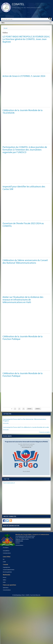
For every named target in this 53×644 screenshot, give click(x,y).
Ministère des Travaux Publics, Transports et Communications (32, 534)
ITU (4, 559)
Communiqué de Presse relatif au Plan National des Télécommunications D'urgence (24, 420)
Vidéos (5, 580)
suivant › (30, 409)
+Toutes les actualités (44, 432)
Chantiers (18, 543)
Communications (7, 553)
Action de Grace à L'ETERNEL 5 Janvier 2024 (24, 76)
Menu (3, 23)
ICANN (4, 562)
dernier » (38, 409)
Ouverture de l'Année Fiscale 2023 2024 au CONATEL (23, 225)
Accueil (6, 28)
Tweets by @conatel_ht (9, 483)
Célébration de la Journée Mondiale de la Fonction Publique (23, 338)
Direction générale (7, 572)
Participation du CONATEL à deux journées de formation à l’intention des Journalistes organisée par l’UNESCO (25, 150)
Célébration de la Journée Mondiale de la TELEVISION (23, 111)
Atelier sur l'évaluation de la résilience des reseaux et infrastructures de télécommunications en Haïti (23, 300)
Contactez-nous (19, 541)
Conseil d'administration (9, 570)
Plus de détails (26, 471)
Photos (5, 577)
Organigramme (6, 567)
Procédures (6, 548)
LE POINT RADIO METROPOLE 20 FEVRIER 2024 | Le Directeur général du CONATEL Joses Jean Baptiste (26, 39)
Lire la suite (6, 423)
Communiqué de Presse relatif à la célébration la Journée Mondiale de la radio (26, 427)
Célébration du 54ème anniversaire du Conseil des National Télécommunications (25, 261)
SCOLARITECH (6, 551)
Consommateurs (19, 545)
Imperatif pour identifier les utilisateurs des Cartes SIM (24, 188)
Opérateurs (6, 588)
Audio (4, 582)
